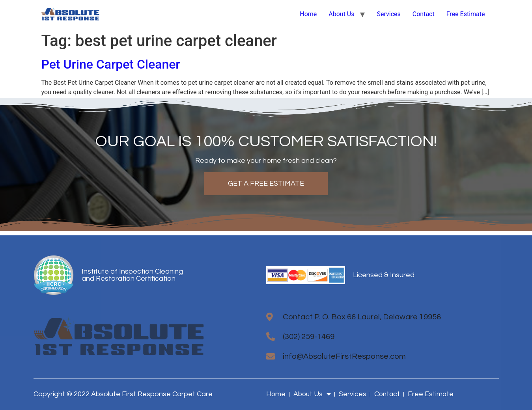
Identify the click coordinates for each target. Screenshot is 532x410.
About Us (341, 14)
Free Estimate (466, 14)
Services (388, 14)
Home (308, 14)
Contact (424, 14)
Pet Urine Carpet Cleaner (111, 64)
